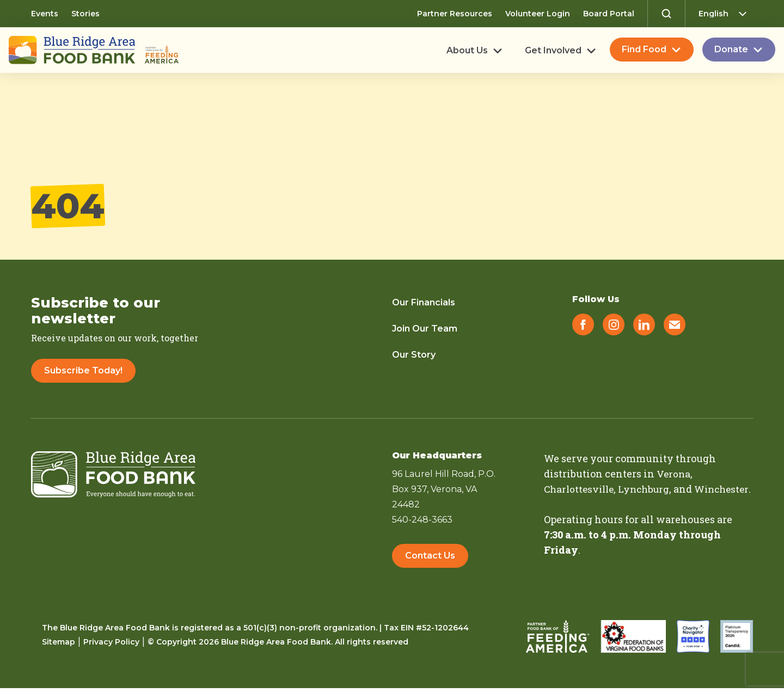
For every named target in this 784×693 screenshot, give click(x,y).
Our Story (414, 355)
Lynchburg (649, 489)
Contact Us (430, 557)
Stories (85, 14)
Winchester (572, 504)
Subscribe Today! (83, 370)
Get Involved (553, 51)
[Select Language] (726, 14)
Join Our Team (425, 329)
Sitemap (59, 647)
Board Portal (609, 14)
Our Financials (424, 302)
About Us (467, 51)
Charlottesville (581, 489)
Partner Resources (455, 14)
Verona (674, 474)
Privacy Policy (111, 647)
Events (45, 14)
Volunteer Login (538, 14)
